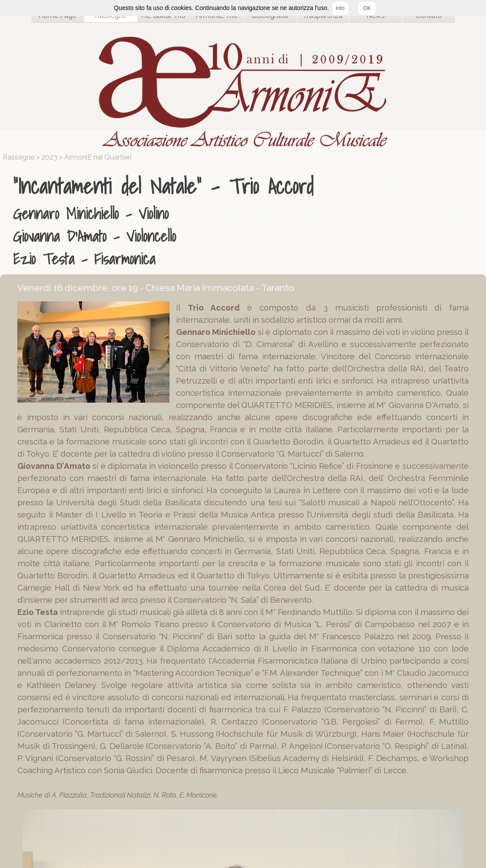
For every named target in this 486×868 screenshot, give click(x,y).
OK (367, 8)
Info (340, 8)
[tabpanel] (245, 220)
